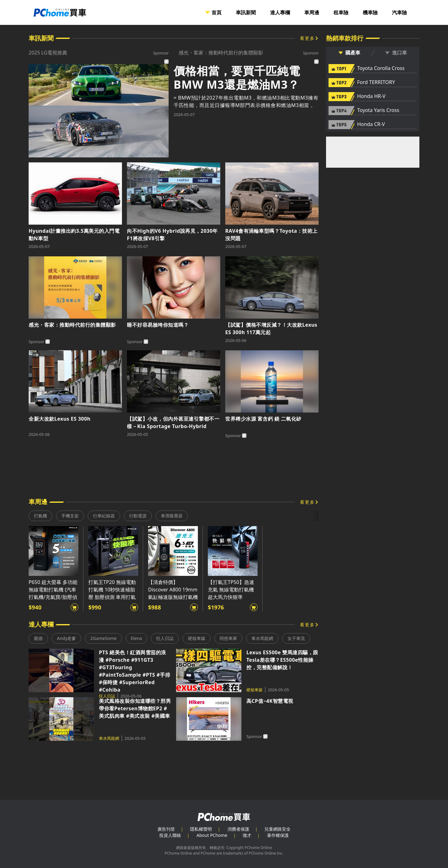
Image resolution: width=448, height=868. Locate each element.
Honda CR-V (371, 124)
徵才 (247, 835)
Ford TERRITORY (376, 82)
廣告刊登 (166, 829)
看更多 (307, 38)
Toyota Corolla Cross (381, 68)
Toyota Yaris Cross (378, 110)
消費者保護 (238, 829)
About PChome (212, 835)
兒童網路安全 (278, 829)
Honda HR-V (371, 96)
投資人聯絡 (170, 835)
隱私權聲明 (201, 829)
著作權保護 (278, 835)
